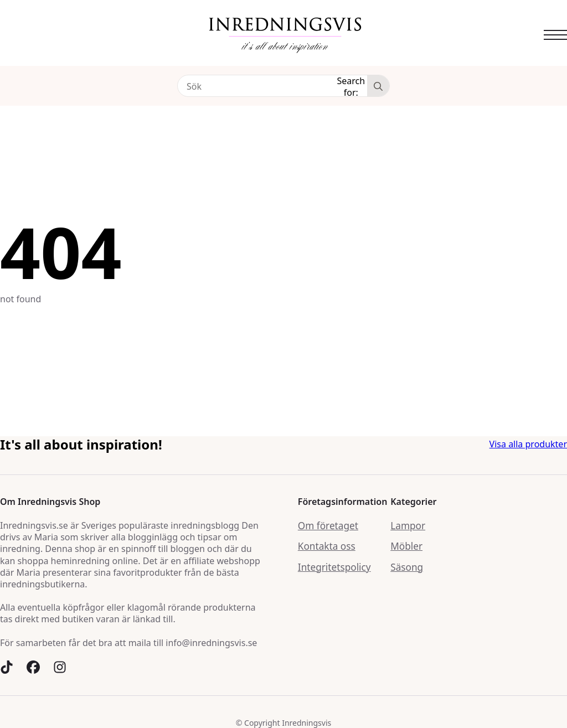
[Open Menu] (555, 35)
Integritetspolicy (334, 567)
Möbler (406, 546)
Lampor (408, 526)
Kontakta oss (327, 546)
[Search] (378, 86)
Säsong (407, 567)
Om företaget (328, 526)
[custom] (7, 667)
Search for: (351, 86)
